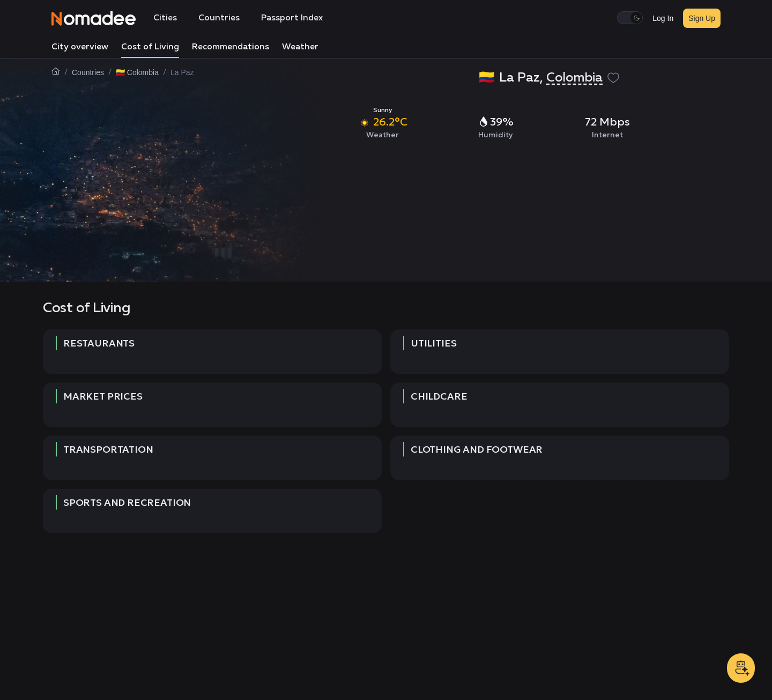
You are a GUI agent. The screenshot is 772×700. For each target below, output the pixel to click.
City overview (80, 47)
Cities (165, 18)
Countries (219, 18)
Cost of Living (150, 47)
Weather (300, 47)
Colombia (574, 78)
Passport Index (292, 18)
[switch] (630, 18)
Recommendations (231, 47)
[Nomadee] (94, 18)
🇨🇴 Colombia (137, 72)
